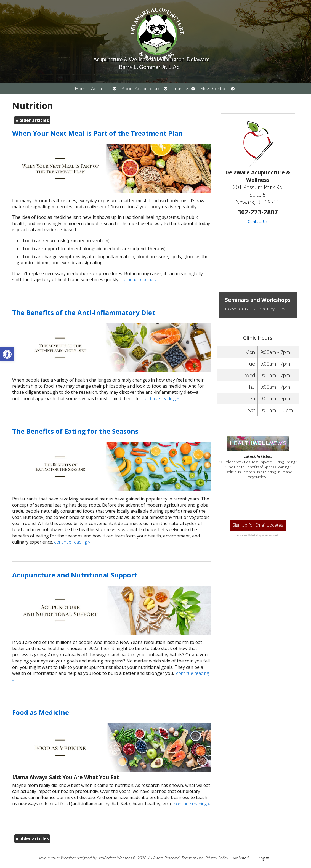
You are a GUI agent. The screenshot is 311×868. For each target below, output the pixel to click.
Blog (204, 88)
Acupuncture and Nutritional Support (75, 575)
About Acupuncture (141, 88)
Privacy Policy (217, 858)
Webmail (241, 858)
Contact (220, 88)
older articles (32, 120)
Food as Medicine (41, 712)
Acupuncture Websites (57, 858)
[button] (7, 354)
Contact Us (258, 221)
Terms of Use (192, 858)
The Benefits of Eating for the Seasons (75, 431)
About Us (100, 88)
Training (180, 88)
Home (81, 88)
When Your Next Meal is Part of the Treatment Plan (97, 133)
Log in (264, 858)
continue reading (138, 279)
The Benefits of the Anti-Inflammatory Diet (84, 312)
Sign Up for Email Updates (258, 525)
